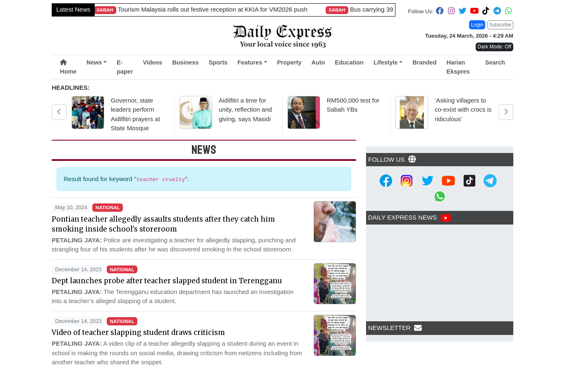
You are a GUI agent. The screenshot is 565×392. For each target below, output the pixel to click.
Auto (318, 62)
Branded (424, 62)
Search (495, 62)
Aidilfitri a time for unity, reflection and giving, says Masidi (245, 110)
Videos (152, 62)
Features (250, 62)
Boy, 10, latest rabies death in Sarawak (343, 9)
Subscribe (500, 25)
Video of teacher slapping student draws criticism (138, 332)
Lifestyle (385, 62)
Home (68, 67)
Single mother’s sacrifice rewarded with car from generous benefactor (144, 9)
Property (289, 62)
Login (477, 25)
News (94, 62)
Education (350, 62)
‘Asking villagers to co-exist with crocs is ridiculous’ (463, 110)
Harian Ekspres (458, 67)
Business (185, 62)
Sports (218, 62)
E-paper (125, 67)
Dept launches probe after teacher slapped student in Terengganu (167, 281)
